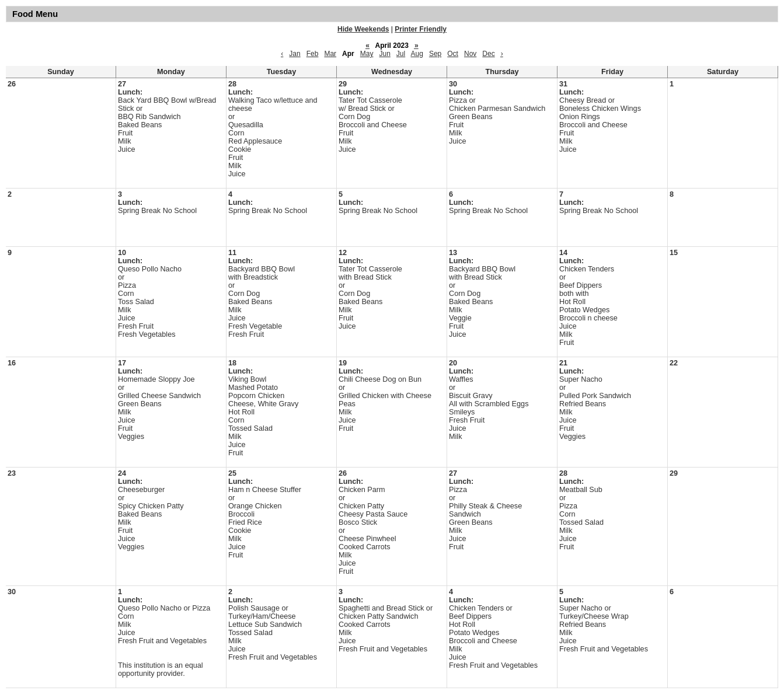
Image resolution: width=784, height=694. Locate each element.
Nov (470, 54)
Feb (313, 54)
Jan (295, 54)
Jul (401, 54)
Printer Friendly (421, 29)
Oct (453, 54)
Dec (488, 54)
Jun (384, 54)
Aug (417, 54)
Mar (330, 54)
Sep (435, 54)
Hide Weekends (363, 29)
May (367, 54)
